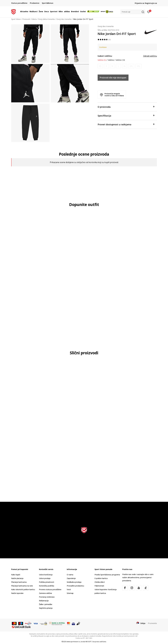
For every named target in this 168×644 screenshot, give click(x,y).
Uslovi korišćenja (46, 575)
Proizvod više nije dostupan (113, 78)
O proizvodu (126, 107)
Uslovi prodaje (45, 578)
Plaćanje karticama (19, 582)
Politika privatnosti (47, 582)
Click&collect (100, 582)
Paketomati (99, 586)
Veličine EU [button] (102, 60)
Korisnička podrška (47, 586)
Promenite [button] (152, 623)
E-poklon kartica (101, 578)
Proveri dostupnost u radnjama (126, 124)
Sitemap (70, 593)
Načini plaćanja (17, 578)
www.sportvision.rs (73, 642)
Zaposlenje (71, 578)
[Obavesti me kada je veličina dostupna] (100, 66)
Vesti (69, 589)
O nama (70, 575)
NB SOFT (89, 642)
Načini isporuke (17, 593)
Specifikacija (126, 115)
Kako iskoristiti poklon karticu (23, 589)
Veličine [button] (111, 60)
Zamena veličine (45, 593)
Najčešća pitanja (46, 608)
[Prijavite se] (149, 12)
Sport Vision (16, 19)
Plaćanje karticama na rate (22, 586)
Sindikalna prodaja (74, 582)
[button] (133, 12)
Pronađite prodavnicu (75, 586)
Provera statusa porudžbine (50, 589)
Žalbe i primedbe (46, 604)
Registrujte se (151, 3)
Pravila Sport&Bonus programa (107, 575)
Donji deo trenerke (64, 19)
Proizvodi (26, 19)
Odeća (34, 19)
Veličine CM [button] (120, 60)
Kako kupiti (16, 575)
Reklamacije (44, 601)
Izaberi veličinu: (105, 56)
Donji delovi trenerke (46, 19)
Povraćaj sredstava (47, 597)
